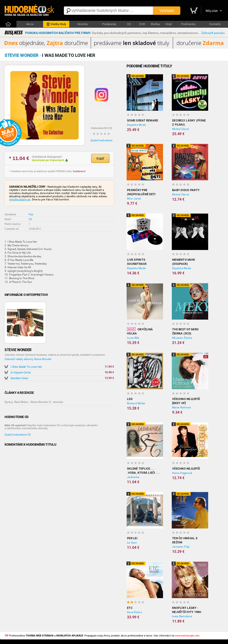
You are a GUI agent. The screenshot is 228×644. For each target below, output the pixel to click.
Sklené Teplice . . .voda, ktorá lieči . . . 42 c (144, 471)
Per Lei (132, 538)
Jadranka (133, 477)
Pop (31, 214)
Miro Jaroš (134, 199)
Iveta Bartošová (182, 616)
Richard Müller (136, 403)
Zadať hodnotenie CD (18, 435)
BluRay (155, 24)
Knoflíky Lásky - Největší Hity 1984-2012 (187, 610)
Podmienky (188, 24)
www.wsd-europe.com (187, 636)
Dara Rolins (134, 612)
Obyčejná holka (140, 331)
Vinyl (169, 24)
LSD (130, 399)
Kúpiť (100, 158)
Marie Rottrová (182, 407)
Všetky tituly (56, 24)
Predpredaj (109, 24)
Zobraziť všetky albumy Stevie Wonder (28, 359)
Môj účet (212, 11)
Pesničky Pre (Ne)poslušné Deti (141, 192)
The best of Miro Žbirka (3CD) (185, 331)
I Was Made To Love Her (26, 367)
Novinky (83, 24)
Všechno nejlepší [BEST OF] (186, 401)
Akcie (30, 24)
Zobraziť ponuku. (213, 33)
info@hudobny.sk (20, 200)
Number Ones (19, 378)
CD (129, 24)
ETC (130, 608)
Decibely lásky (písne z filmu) (189, 122)
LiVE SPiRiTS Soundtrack (137, 262)
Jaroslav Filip (181, 547)
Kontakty (215, 24)
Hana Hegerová (182, 473)
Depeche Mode (136, 125)
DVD (142, 24)
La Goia (132, 543)
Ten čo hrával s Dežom (185, 540)
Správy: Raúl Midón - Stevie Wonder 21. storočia (34, 402)
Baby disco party (186, 190)
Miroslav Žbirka (182, 338)
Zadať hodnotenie (101, 140)
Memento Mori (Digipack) (184, 262)
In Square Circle (21, 372)
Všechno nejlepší (186, 469)
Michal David (180, 129)
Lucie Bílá (133, 338)
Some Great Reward (142, 120)
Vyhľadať (167, 11)
